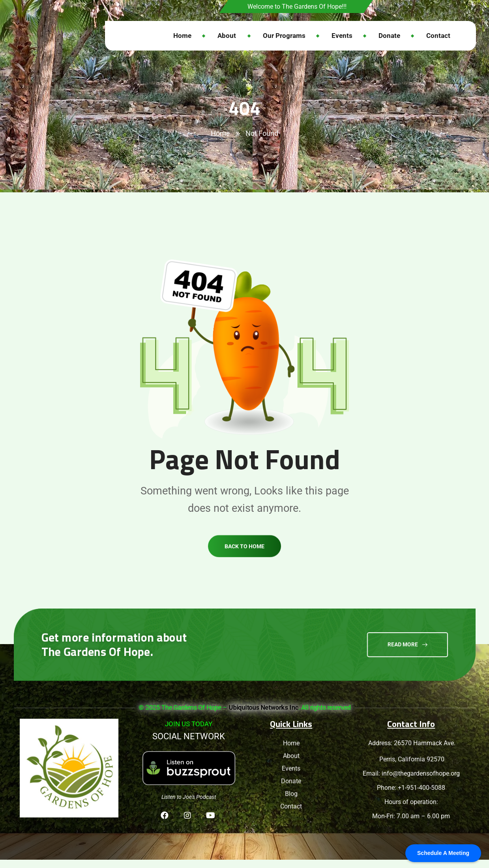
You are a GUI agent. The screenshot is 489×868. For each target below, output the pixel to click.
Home (220, 133)
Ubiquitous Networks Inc (263, 707)
